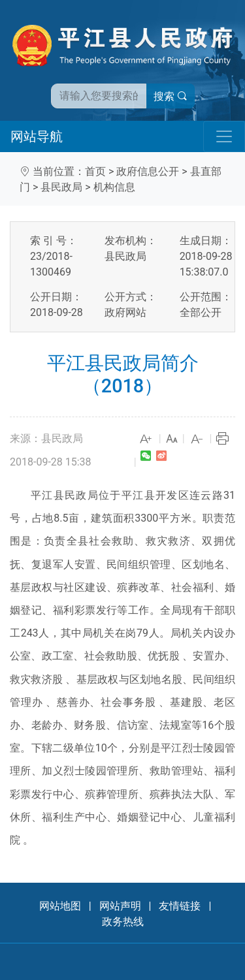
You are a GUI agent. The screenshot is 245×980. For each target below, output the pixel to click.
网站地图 (60, 906)
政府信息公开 (148, 171)
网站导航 (37, 136)
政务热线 (123, 922)
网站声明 (120, 906)
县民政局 (61, 187)
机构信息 (114, 187)
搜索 (171, 96)
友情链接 (180, 906)
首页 (95, 171)
